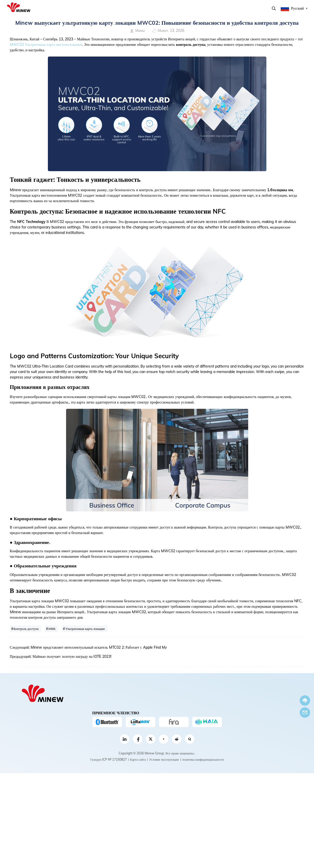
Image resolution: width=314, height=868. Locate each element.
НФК (52, 629)
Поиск (274, 8)
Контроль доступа (26, 629)
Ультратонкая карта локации (85, 629)
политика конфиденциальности (203, 759)
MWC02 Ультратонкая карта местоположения (46, 45)
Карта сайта (138, 759)
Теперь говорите (305, 700)
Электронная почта (305, 712)
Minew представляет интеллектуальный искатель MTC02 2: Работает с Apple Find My (99, 647)
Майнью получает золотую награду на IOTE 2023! (72, 656)
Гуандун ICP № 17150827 (108, 759)
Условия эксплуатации (164, 759)
